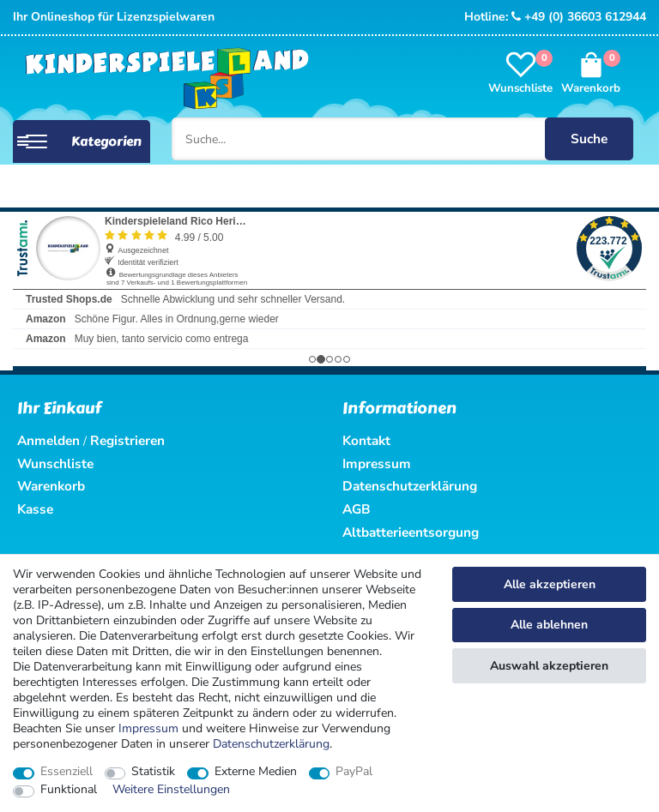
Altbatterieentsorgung (411, 532)
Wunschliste (55, 463)
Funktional (69, 790)
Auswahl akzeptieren (549, 666)
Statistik (153, 772)
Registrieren (127, 440)
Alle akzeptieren (550, 584)
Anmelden (48, 440)
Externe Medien (256, 772)
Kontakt (366, 440)
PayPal (354, 772)
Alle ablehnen (549, 625)
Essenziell (67, 772)
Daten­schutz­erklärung (271, 744)
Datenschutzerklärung (410, 486)
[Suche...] (402, 139)
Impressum (148, 728)
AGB (357, 509)
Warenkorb (51, 486)
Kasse (35, 509)
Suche (589, 138)
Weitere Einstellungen (171, 790)
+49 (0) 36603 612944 (579, 17)
